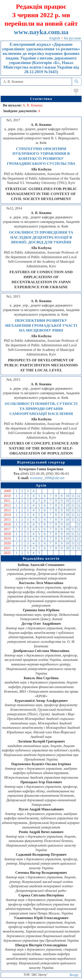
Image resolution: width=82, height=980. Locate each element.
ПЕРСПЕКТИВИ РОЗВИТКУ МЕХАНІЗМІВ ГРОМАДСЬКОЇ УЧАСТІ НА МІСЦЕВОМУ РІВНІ (41, 325)
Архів (41, 485)
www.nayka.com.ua (41, 32)
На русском (72, 38)
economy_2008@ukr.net (47, 478)
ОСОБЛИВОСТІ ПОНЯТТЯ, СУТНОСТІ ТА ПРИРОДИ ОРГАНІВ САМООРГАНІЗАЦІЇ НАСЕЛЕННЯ (41, 409)
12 (79, 496)
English (55, 38)
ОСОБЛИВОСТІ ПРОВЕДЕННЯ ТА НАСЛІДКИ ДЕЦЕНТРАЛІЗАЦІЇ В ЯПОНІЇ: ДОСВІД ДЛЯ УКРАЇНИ (41, 237)
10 (67, 496)
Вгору (74, 975)
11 (73, 496)
